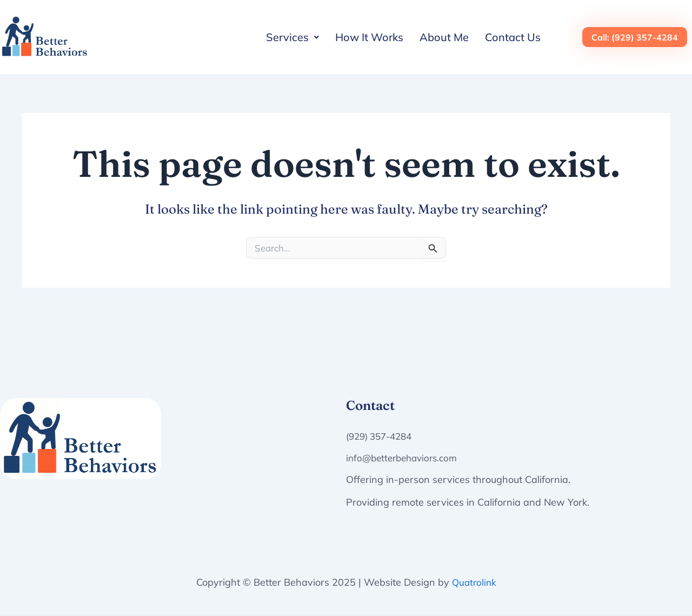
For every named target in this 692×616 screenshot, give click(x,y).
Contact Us (513, 37)
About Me (444, 37)
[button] (292, 37)
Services (292, 37)
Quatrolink (474, 582)
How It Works (369, 37)
